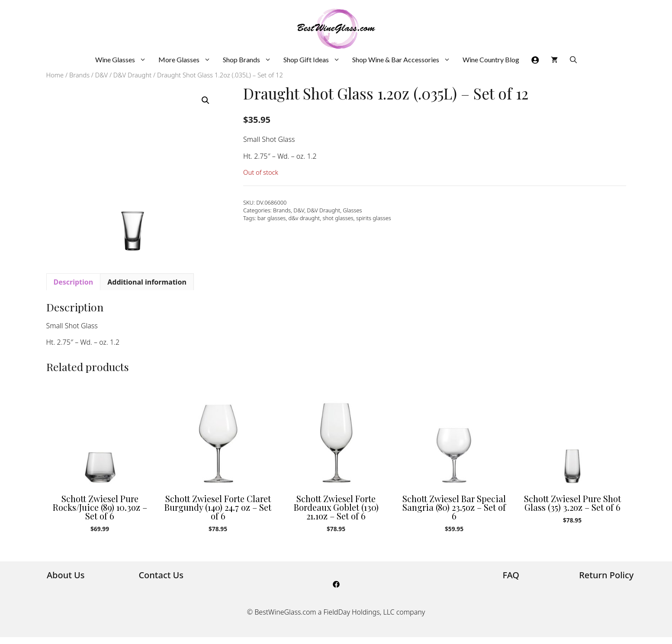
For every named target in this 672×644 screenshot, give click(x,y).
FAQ (511, 575)
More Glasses (188, 60)
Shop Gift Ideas (315, 60)
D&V (101, 75)
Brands (79, 75)
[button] (206, 100)
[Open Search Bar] (573, 60)
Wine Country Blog (491, 59)
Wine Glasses (124, 60)
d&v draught (304, 218)
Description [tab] (74, 282)
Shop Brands (250, 60)
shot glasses (338, 218)
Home (55, 75)
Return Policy (606, 575)
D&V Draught (132, 75)
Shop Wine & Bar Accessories (404, 60)
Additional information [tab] (147, 282)
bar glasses (272, 218)
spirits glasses (374, 218)
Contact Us (161, 575)
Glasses (352, 210)
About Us (66, 575)
